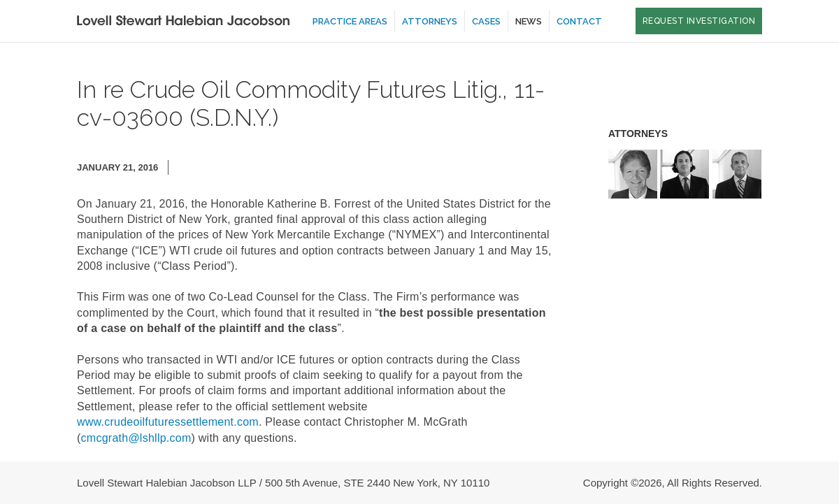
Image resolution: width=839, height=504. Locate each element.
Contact (579, 21)
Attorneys (430, 21)
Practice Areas (350, 21)
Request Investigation (699, 21)
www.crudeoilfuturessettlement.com (168, 422)
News (529, 21)
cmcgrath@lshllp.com (136, 438)
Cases (486, 21)
